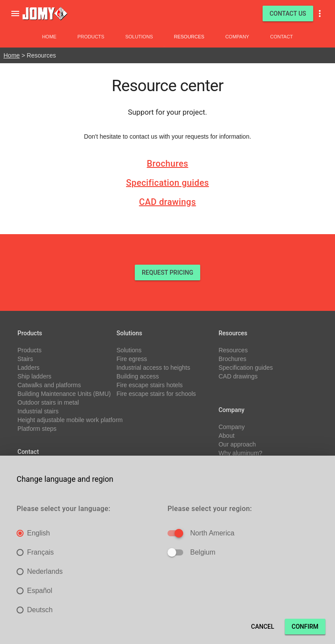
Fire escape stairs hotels (150, 385)
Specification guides (167, 183)
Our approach (237, 444)
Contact (281, 37)
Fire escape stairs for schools (156, 394)
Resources (189, 37)
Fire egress (132, 359)
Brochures (168, 164)
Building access (138, 376)
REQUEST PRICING (167, 273)
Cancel (263, 627)
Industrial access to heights (153, 368)
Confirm (305, 627)
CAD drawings (168, 202)
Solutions (139, 37)
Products (91, 37)
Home (49, 37)
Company (237, 37)
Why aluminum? (240, 453)
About (227, 436)
